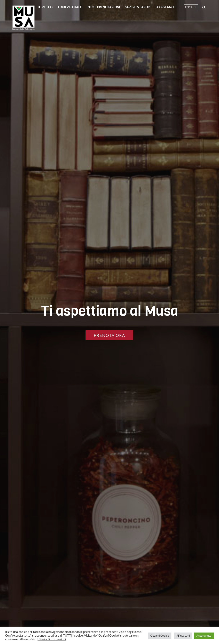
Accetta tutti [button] (204, 636)
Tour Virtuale (70, 7)
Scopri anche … (168, 7)
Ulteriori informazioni (52, 639)
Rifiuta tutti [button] (183, 636)
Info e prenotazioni (103, 7)
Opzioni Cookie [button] (160, 636)
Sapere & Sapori (138, 7)
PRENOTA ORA (109, 335)
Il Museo (45, 7)
